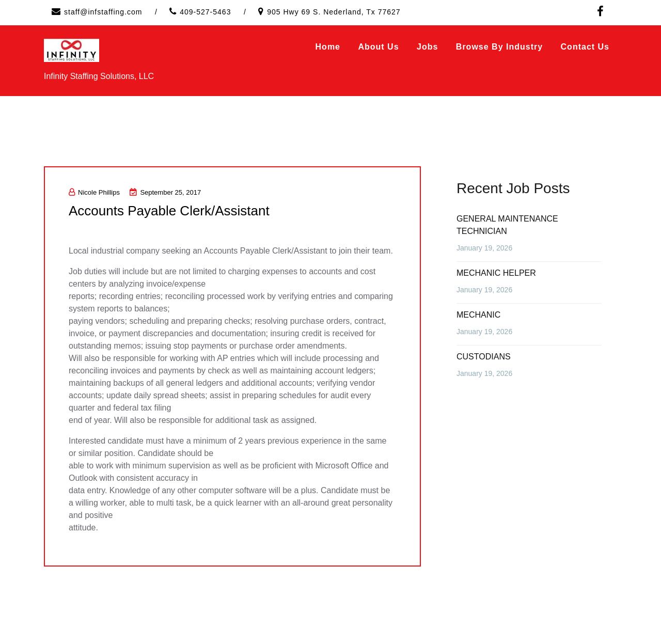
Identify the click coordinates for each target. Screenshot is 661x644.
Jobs (427, 47)
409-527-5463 (205, 12)
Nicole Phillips (94, 192)
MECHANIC (478, 315)
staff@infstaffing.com (103, 12)
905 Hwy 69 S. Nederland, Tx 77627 (334, 12)
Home (328, 47)
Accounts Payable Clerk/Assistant (169, 211)
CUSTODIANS (484, 357)
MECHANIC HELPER (496, 273)
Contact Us (585, 47)
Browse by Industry (499, 47)
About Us (378, 47)
